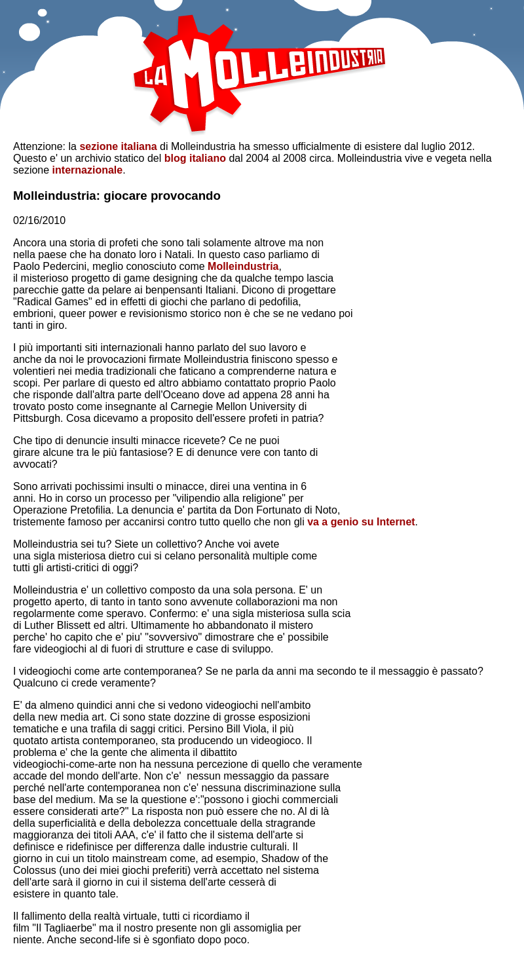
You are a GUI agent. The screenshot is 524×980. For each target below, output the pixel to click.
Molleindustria (243, 266)
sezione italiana (118, 146)
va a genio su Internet (361, 522)
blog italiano (195, 158)
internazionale (88, 170)
